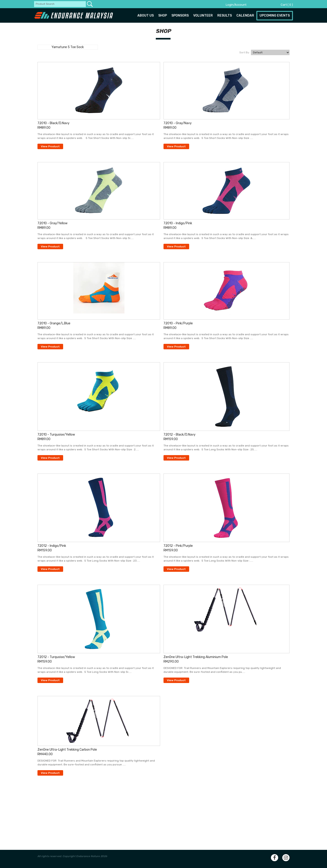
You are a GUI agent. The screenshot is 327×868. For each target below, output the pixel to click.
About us (146, 16)
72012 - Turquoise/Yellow (56, 657)
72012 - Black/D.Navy (180, 435)
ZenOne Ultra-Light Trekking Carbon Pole (67, 750)
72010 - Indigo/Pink (178, 223)
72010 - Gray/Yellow (52, 223)
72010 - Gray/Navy (178, 123)
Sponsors (180, 16)
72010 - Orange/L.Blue (54, 323)
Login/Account (236, 5)
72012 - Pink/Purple (178, 546)
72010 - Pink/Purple (178, 323)
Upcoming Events (275, 16)
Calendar (245, 16)
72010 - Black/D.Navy (53, 123)
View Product (50, 146)
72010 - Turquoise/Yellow (56, 435)
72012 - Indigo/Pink (52, 546)
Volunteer (203, 16)
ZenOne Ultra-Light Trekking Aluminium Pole (196, 657)
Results (225, 16)
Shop (163, 16)
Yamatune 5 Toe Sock (68, 47)
